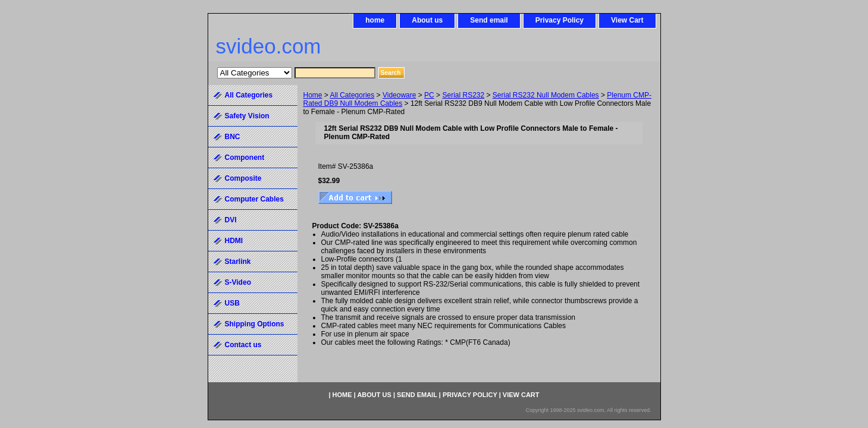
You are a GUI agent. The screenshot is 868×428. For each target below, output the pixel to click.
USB (232, 303)
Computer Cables (254, 199)
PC (429, 95)
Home (313, 95)
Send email (489, 20)
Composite (243, 178)
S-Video (238, 282)
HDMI (234, 241)
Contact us (243, 345)
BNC (233, 137)
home (375, 20)
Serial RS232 (463, 95)
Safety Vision (247, 116)
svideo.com (269, 46)
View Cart (627, 20)
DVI (231, 220)
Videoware (399, 95)
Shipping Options (255, 324)
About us (427, 20)
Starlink (238, 262)
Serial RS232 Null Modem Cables (546, 95)
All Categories (352, 95)
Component (245, 158)
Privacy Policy (560, 20)
